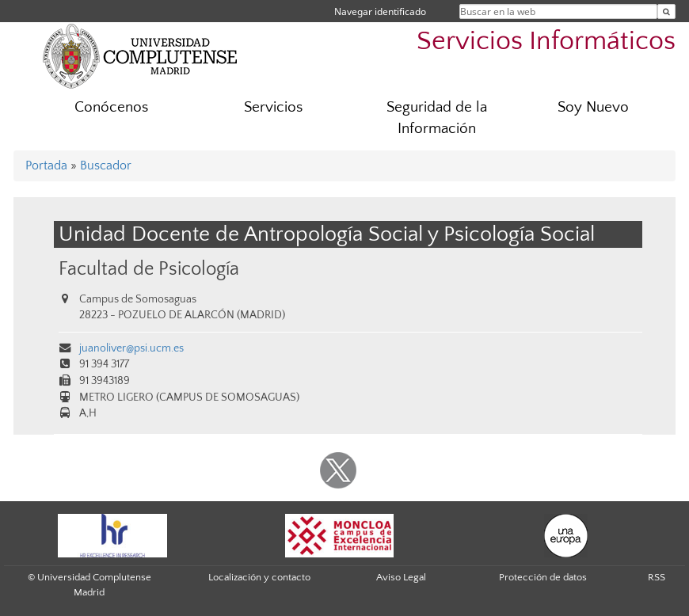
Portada (46, 165)
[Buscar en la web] (666, 11)
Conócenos (111, 107)
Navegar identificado (380, 11)
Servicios (273, 107)
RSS (657, 577)
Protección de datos (543, 577)
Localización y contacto (259, 577)
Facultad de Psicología (149, 269)
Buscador (106, 165)
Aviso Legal (401, 577)
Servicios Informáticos (546, 42)
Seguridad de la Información (437, 118)
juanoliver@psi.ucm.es (131, 348)
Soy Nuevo (593, 107)
